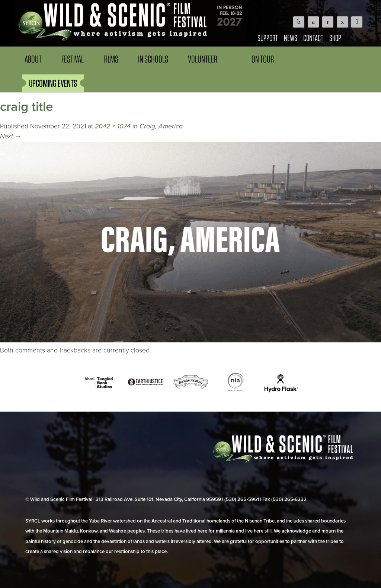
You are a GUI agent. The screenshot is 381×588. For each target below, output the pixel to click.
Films (111, 59)
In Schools (153, 59)
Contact (313, 38)
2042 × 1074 (113, 126)
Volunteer (203, 59)
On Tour (263, 59)
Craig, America (161, 126)
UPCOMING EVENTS (53, 83)
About (33, 59)
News (291, 38)
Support (268, 38)
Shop (335, 38)
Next (11, 136)
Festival (73, 59)
